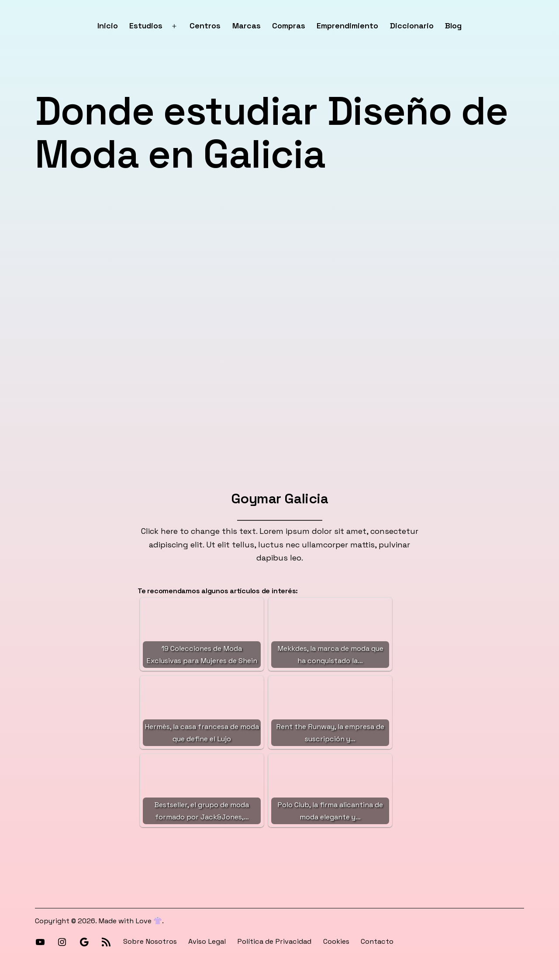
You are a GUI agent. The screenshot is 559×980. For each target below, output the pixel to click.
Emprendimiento (347, 26)
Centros (205, 26)
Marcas (247, 26)
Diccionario (412, 26)
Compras (289, 26)
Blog (453, 26)
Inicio (108, 26)
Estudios (146, 26)
